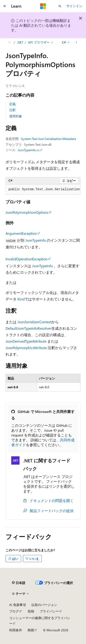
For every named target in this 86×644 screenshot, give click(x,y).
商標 (31, 630)
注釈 (12, 110)
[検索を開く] (60, 6)
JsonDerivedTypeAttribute (26, 341)
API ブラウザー (39, 42)
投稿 (31, 611)
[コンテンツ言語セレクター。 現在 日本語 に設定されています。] (19, 583)
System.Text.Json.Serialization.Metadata (48, 139)
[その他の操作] (76, 42)
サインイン (74, 6)
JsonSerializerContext (34, 322)
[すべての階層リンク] (10, 42)
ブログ (14, 611)
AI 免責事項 (18, 605)
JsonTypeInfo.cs (29, 150)
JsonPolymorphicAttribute (26, 348)
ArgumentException (21, 233)
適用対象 (16, 116)
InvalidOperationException (26, 259)
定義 (12, 104)
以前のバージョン (44, 605)
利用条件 (16, 630)
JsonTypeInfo (36, 240)
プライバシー (49, 611)
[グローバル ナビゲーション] (5, 6)
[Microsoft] (43, 6)
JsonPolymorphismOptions (27, 212)
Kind (21, 299)
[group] (43, 190)
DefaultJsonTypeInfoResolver (28, 328)
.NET (20, 42)
